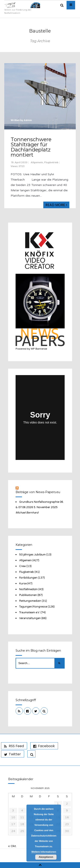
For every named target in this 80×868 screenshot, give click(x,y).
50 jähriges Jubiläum (32, 555)
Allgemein (37, 162)
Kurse (23, 584)
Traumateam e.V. (30, 612)
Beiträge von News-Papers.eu (38, 492)
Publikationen (28, 595)
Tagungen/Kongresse (33, 607)
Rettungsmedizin (30, 601)
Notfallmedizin (28, 589)
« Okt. (12, 846)
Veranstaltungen (30, 618)
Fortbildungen (28, 578)
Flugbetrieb (51, 162)
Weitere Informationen (44, 852)
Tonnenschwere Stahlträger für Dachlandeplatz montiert (31, 147)
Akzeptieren (46, 857)
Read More (56, 205)
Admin (28, 120)
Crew (23, 566)
